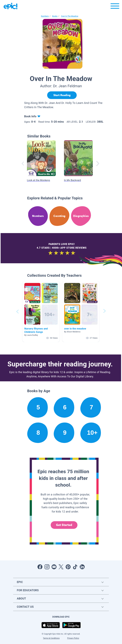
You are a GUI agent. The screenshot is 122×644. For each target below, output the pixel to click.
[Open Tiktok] (75, 567)
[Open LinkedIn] (82, 567)
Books (55, 16)
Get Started (64, 525)
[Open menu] (115, 7)
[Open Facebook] (40, 567)
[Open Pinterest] (68, 567)
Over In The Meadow (70, 16)
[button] (41, 312)
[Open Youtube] (54, 567)
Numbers (45, 16)
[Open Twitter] (61, 567)
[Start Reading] (62, 95)
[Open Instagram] (47, 567)
